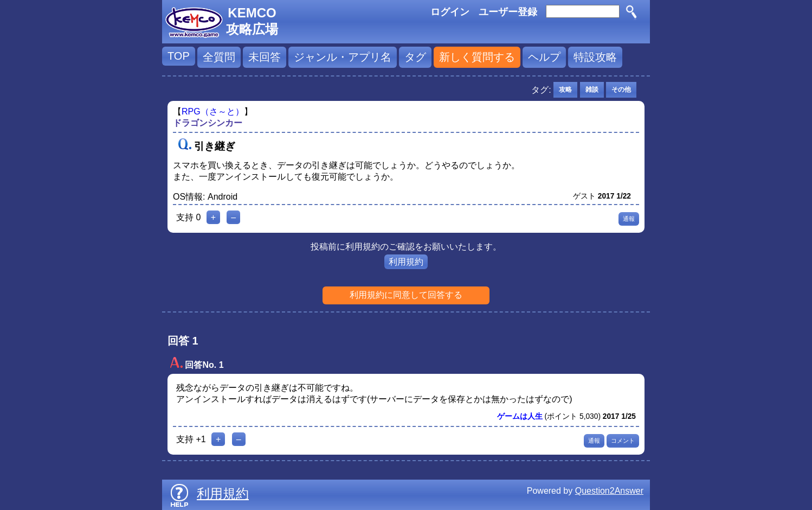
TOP (179, 56)
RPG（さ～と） (213, 111)
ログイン (450, 12)
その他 (621, 90)
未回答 (265, 57)
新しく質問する (477, 57)
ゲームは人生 (520, 416)
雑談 (592, 90)
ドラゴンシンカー (208, 123)
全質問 (219, 57)
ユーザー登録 (508, 12)
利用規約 (406, 262)
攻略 (565, 90)
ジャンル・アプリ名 (343, 57)
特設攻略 (595, 57)
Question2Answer (609, 491)
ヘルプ (544, 57)
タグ (415, 57)
